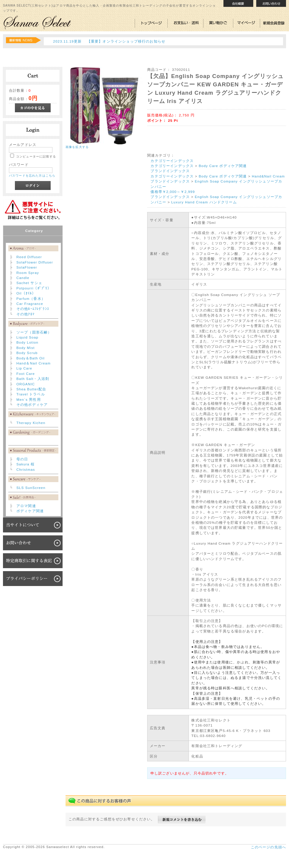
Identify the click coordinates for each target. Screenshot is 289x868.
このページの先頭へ (268, 847)
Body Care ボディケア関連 (223, 166)
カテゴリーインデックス (172, 161)
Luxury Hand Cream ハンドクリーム (204, 202)
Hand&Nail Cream (268, 176)
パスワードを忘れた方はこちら (32, 176)
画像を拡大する (77, 147)
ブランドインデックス (170, 171)
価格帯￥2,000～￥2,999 (173, 192)
